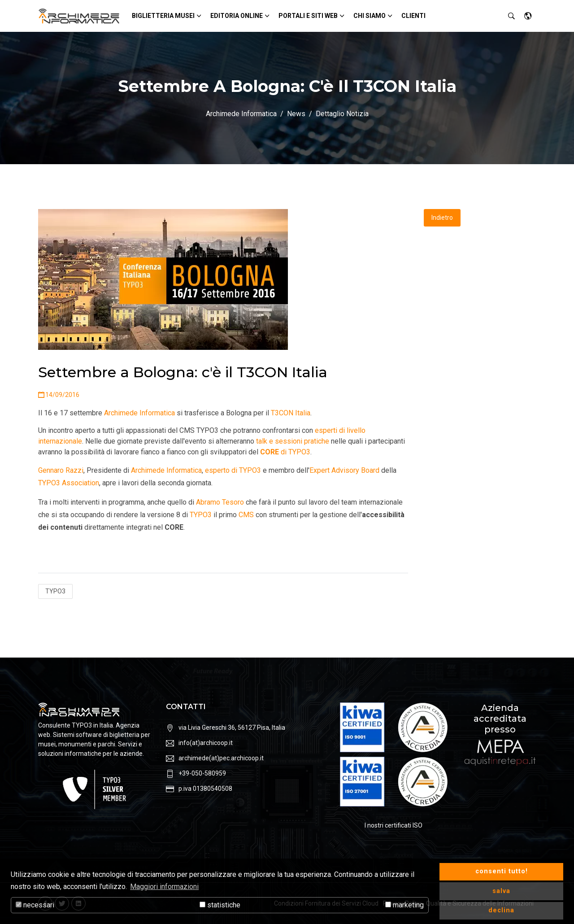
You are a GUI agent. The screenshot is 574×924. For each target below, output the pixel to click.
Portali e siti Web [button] (308, 16)
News (296, 114)
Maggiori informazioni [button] (164, 887)
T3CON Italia (291, 413)
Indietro (442, 218)
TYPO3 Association (69, 483)
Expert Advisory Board (344, 470)
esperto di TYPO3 (233, 470)
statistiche (220, 905)
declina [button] (501, 910)
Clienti (413, 16)
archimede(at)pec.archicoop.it (221, 758)
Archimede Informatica (241, 114)
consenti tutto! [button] (502, 871)
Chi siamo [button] (370, 16)
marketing (404, 905)
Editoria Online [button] (237, 16)
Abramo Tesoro (220, 502)
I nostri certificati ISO (394, 825)
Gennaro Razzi (61, 470)
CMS (246, 515)
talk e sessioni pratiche (293, 441)
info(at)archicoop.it (206, 743)
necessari (35, 905)
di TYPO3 (285, 452)
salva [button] (501, 891)
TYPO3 (201, 515)
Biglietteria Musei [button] (163, 16)
